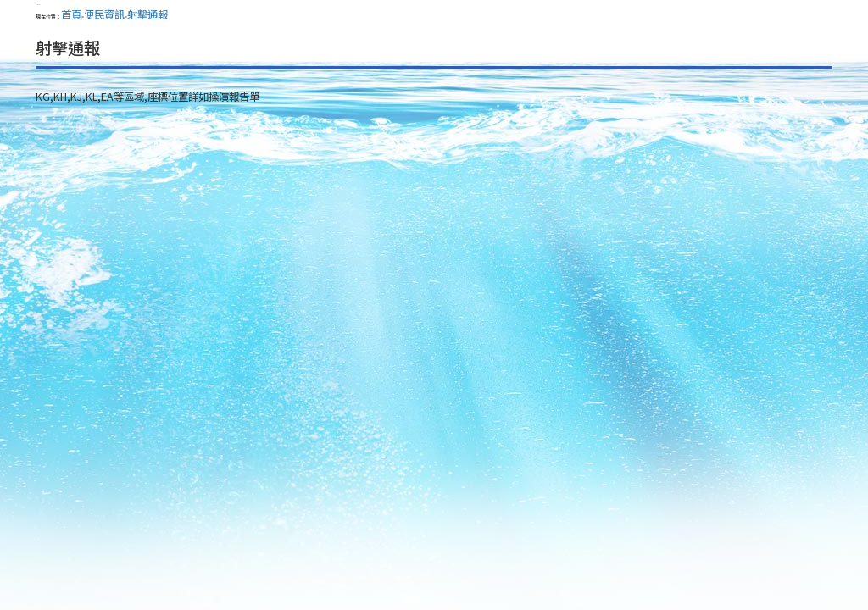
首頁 (71, 14)
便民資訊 (104, 14)
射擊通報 (147, 14)
